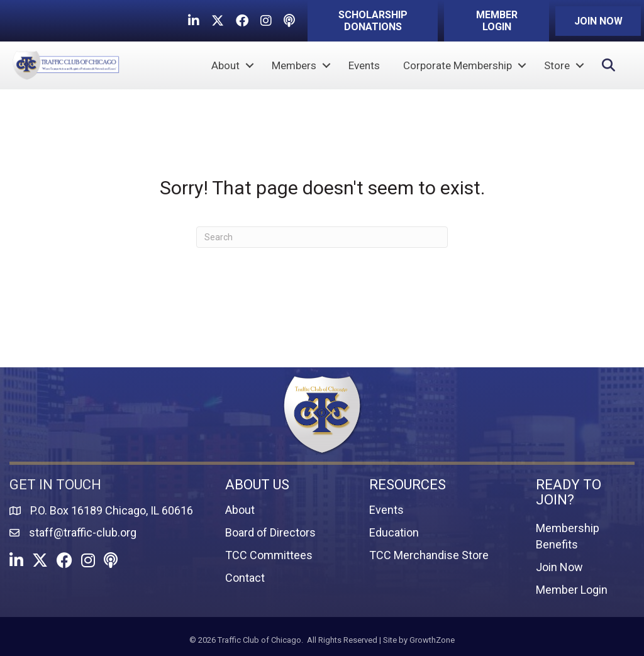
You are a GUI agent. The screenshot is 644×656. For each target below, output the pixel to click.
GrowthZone (432, 640)
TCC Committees (269, 555)
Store (557, 65)
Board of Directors (270, 532)
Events (364, 65)
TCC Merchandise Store (429, 555)
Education (394, 532)
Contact (245, 578)
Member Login (572, 590)
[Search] (322, 237)
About (225, 65)
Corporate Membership (458, 65)
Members (294, 65)
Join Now (559, 567)
